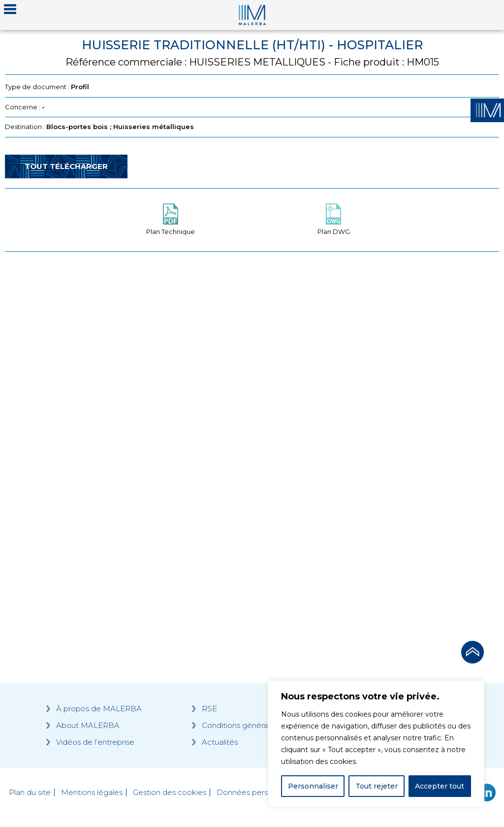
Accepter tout (440, 786)
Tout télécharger (66, 166)
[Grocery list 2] (378, 443)
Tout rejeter (377, 786)
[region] (376, 744)
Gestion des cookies (170, 793)
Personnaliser (313, 786)
